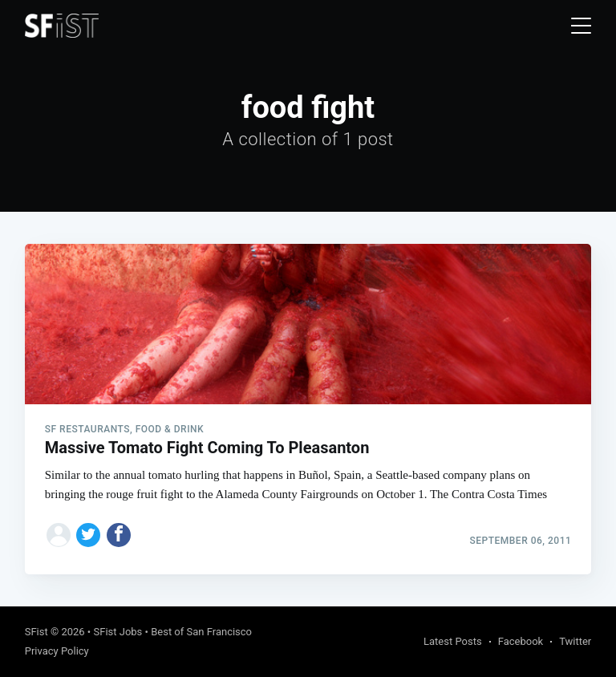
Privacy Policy (57, 651)
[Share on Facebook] (119, 535)
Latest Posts (453, 641)
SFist (36, 632)
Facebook (521, 641)
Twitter (575, 641)
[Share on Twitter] (88, 535)
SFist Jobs (118, 632)
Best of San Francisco (201, 632)
